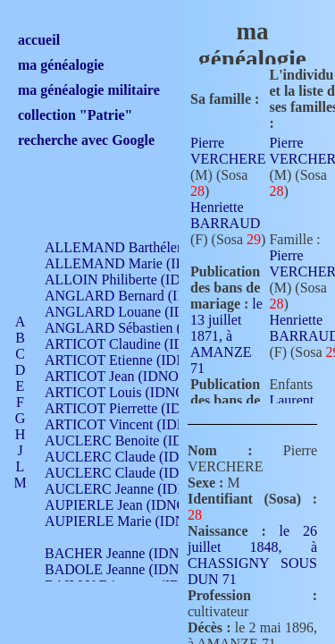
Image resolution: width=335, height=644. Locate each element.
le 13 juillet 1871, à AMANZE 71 (226, 336)
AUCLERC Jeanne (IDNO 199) (136, 489)
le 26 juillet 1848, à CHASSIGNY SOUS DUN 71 (252, 555)
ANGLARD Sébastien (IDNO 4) (138, 328)
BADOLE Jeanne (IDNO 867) (132, 569)
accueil (39, 40)
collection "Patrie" (75, 115)
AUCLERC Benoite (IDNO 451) (139, 441)
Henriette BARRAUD (225, 215)
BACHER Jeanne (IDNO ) (121, 553)
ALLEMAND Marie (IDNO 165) (141, 263)
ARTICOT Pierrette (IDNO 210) (138, 408)
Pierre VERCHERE (228, 151)
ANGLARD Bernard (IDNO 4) (134, 296)
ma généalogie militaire (89, 90)
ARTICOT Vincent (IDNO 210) (136, 424)
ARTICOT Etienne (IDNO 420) (136, 360)
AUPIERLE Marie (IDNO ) (124, 521)
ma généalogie (61, 65)
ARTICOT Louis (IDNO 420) (130, 392)
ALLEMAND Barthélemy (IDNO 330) (157, 247)
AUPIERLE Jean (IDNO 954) (130, 505)
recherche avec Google (86, 140)
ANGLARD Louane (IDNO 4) (133, 312)
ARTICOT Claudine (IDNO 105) (140, 344)
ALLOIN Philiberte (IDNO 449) (138, 280)
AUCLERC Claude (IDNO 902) (137, 457)
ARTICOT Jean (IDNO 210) (126, 376)
